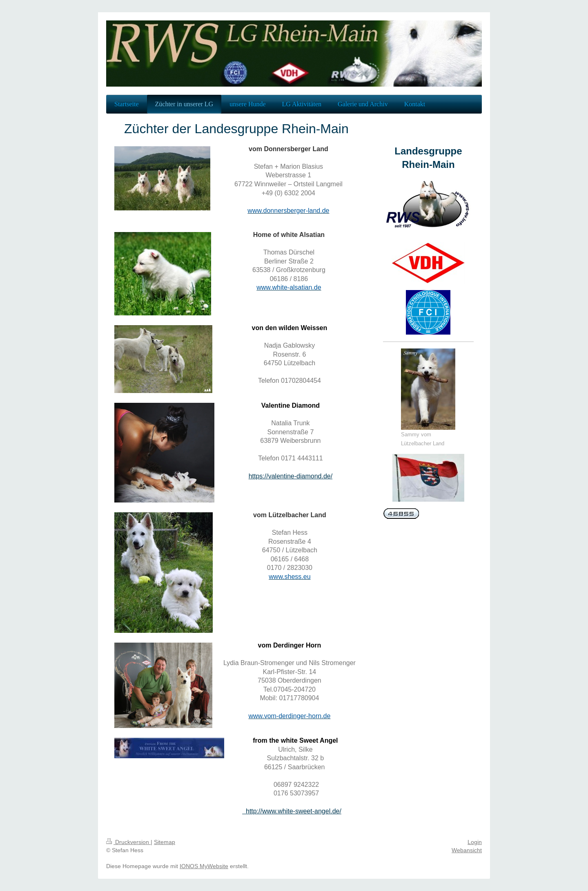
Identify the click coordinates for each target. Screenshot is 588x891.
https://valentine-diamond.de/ (291, 476)
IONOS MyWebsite (204, 866)
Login (475, 842)
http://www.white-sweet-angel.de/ (292, 811)
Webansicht (467, 850)
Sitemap (165, 842)
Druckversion (128, 842)
